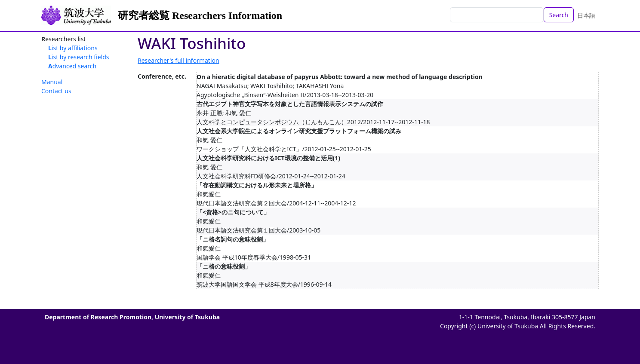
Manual (52, 82)
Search (559, 15)
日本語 (586, 15)
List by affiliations (73, 48)
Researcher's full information (178, 60)
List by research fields (79, 57)
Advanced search (72, 66)
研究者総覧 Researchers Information (200, 15)
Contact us (56, 91)
